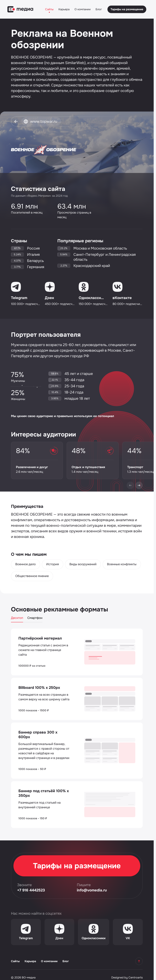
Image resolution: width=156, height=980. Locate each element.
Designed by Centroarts (127, 978)
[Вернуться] (16, 121)
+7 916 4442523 (31, 890)
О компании (83, 9)
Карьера (64, 9)
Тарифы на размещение (127, 9)
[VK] (128, 932)
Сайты (49, 9)
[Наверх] (139, 961)
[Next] (139, 485)
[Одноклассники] (94, 932)
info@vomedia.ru (92, 890)
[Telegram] (26, 932)
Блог (99, 9)
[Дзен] (59, 932)
